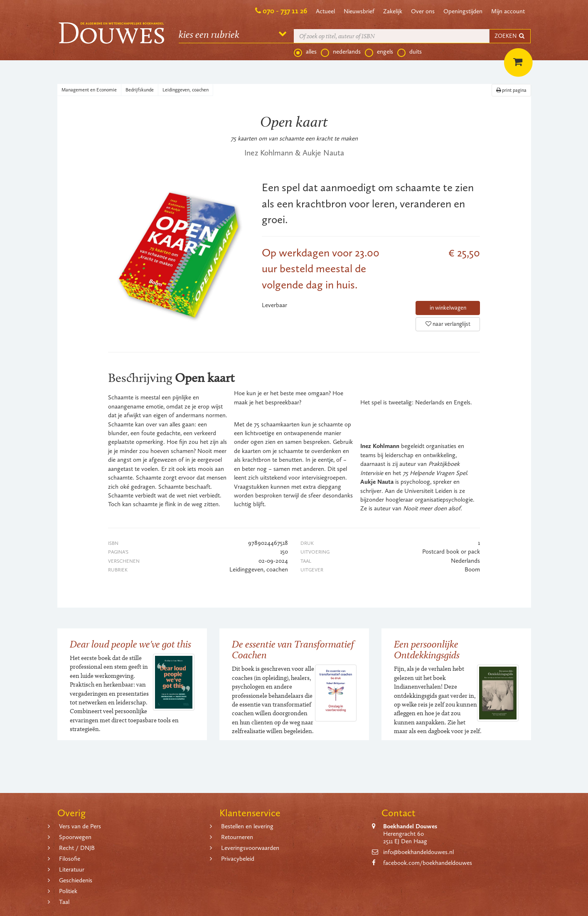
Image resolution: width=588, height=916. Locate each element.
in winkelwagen (448, 308)
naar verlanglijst (448, 324)
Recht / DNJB (77, 848)
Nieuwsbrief (359, 11)
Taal (64, 902)
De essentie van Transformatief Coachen (293, 649)
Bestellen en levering (247, 826)
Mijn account (508, 11)
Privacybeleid (238, 859)
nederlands (341, 52)
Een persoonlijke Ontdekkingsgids (427, 649)
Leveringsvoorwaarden (250, 848)
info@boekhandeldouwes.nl (418, 852)
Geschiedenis (76, 880)
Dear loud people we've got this (130, 644)
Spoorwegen (75, 837)
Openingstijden (463, 11)
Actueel (325, 11)
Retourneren (237, 837)
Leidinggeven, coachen (186, 90)
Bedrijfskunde (140, 90)
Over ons (423, 11)
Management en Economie (89, 90)
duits (410, 52)
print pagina (511, 90)
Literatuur (72, 869)
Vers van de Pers (80, 826)
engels (379, 52)
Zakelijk (393, 11)
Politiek (68, 891)
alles (305, 52)
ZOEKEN (510, 36)
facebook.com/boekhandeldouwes (428, 863)
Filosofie (70, 859)
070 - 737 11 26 (285, 11)
